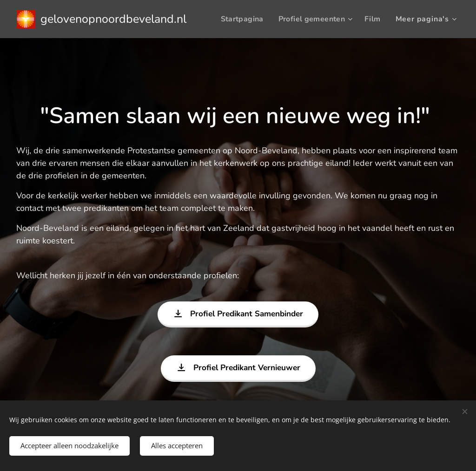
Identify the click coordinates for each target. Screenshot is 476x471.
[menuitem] (271, 19)
